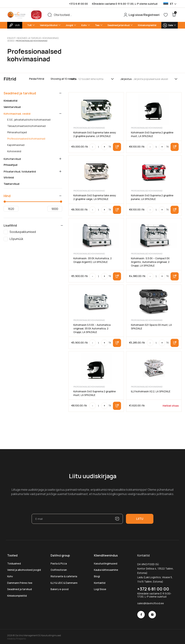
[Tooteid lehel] (96, 78)
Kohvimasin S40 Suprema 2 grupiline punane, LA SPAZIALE (152, 196)
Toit (29, 25)
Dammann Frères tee (20, 582)
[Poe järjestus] (156, 78)
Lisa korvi (117, 146)
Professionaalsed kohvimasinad (26, 138)
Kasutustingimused (106, 562)
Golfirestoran (59, 569)
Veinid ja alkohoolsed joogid (24, 569)
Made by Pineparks (17, 637)
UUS (17, 25)
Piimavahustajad (17, 131)
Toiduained (14, 562)
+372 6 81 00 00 (78, 4)
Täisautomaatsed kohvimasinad (26, 125)
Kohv (84, 25)
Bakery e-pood (60, 588)
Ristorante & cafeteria (64, 575)
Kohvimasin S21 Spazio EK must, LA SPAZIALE (151, 326)
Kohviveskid (14, 150)
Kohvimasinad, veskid (48, 38)
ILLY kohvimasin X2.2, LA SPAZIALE (151, 390)
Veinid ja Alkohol (49, 25)
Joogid (69, 25)
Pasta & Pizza (59, 562)
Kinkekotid (10, 100)
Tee (97, 25)
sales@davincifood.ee (151, 602)
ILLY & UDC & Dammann (64, 582)
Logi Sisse (100, 588)
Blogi (97, 575)
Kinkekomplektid (147, 25)
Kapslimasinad (16, 144)
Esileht (11, 38)
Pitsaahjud (10, 164)
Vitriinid (9, 176)
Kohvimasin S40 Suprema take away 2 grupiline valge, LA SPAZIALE (95, 196)
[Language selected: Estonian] (170, 4)
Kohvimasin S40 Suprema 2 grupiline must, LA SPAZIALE (152, 133)
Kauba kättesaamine (106, 569)
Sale (171, 25)
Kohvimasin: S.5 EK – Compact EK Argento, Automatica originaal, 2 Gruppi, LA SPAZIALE (150, 261)
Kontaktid (100, 582)
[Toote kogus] (98, 146)
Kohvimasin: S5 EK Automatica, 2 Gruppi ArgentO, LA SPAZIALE (92, 259)
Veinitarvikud (12, 106)
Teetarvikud (11, 183)
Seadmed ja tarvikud (119, 25)
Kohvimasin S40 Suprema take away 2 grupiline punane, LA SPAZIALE (95, 133)
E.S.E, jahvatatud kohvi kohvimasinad (29, 119)
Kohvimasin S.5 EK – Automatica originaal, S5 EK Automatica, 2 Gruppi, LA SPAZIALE (92, 327)
